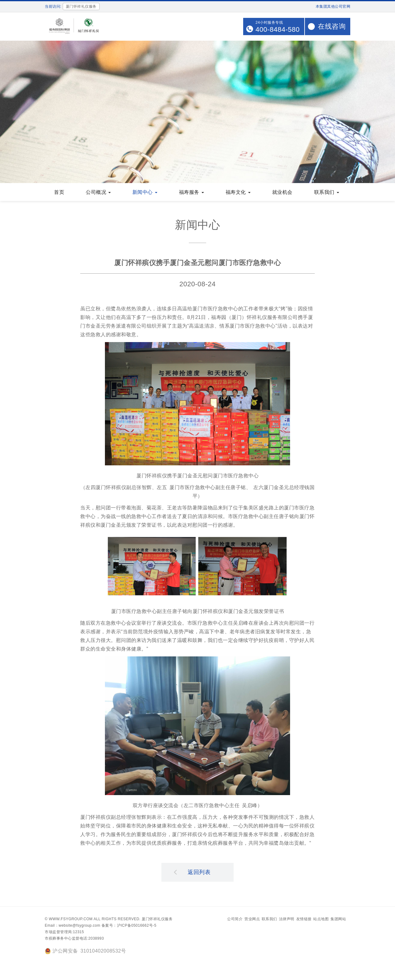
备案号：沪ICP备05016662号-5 (129, 926)
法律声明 (287, 920)
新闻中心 (145, 193)
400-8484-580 (278, 29)
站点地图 (321, 920)
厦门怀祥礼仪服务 (157, 920)
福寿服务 (191, 193)
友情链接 (304, 920)
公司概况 (98, 193)
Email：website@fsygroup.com (73, 926)
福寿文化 (238, 193)
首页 (59, 193)
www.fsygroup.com (71, 920)
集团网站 (338, 920)
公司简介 (235, 920)
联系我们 (327, 193)
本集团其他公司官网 (333, 6)
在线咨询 (332, 26)
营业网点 (252, 920)
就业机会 (282, 193)
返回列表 (192, 872)
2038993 (96, 939)
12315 (78, 933)
